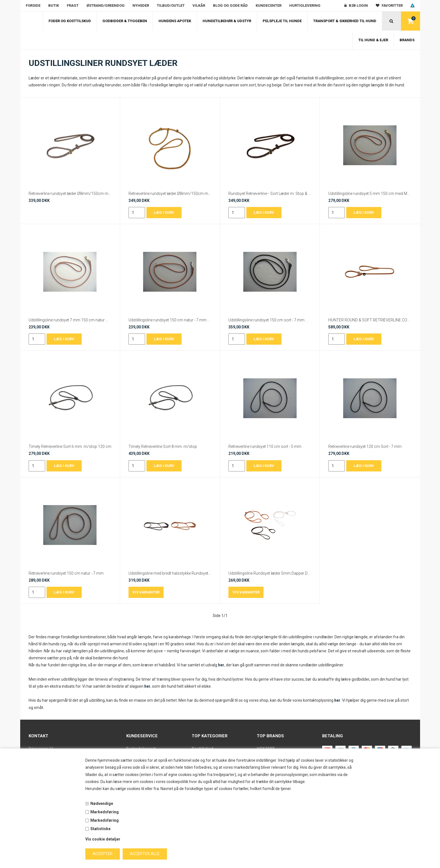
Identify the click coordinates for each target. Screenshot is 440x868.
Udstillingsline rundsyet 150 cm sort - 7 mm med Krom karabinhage (270, 320)
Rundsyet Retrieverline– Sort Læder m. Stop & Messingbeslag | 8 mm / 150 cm (270, 194)
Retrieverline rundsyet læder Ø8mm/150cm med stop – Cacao (70, 194)
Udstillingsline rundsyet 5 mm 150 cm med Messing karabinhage (370, 194)
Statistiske (100, 829)
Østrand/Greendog (106, 5)
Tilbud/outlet (171, 5)
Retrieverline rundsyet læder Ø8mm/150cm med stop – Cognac (170, 194)
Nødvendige (102, 803)
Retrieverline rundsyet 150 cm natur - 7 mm (66, 573)
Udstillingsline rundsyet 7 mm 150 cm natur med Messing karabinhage (70, 320)
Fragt (73, 5)
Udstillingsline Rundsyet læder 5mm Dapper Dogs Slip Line (270, 573)
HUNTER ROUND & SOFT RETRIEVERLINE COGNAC (370, 320)
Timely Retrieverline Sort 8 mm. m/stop (163, 446)
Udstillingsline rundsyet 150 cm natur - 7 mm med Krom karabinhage (170, 320)
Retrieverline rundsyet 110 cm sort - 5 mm (265, 446)
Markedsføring (105, 812)
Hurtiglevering (305, 5)
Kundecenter (269, 5)
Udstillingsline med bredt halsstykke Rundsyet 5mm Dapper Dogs (170, 573)
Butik (54, 5)
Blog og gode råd (230, 5)
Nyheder (141, 5)
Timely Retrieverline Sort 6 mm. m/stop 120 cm (70, 446)
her (221, 665)
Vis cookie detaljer (103, 839)
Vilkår (199, 5)
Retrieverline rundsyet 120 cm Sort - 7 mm (365, 446)
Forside (33, 5)
